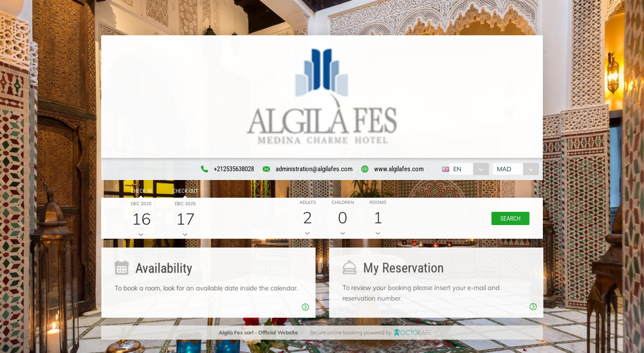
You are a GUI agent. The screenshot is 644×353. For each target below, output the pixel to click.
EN (456, 169)
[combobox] (468, 169)
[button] (508, 219)
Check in (140, 192)
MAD (505, 169)
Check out (184, 192)
